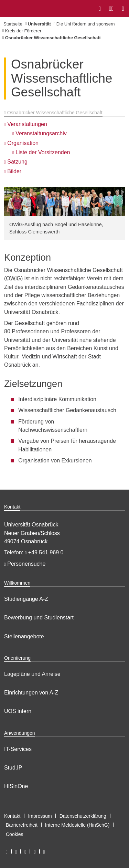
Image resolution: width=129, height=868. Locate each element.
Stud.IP (13, 768)
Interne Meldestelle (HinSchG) (77, 825)
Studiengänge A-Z (26, 599)
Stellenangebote (24, 636)
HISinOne (16, 786)
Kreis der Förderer (23, 31)
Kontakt (12, 816)
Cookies (15, 834)
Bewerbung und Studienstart (39, 618)
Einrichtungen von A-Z (31, 693)
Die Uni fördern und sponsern (86, 24)
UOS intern (18, 711)
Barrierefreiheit (22, 825)
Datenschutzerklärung (83, 816)
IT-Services (18, 749)
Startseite (13, 24)
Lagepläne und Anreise (32, 674)
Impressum (40, 816)
